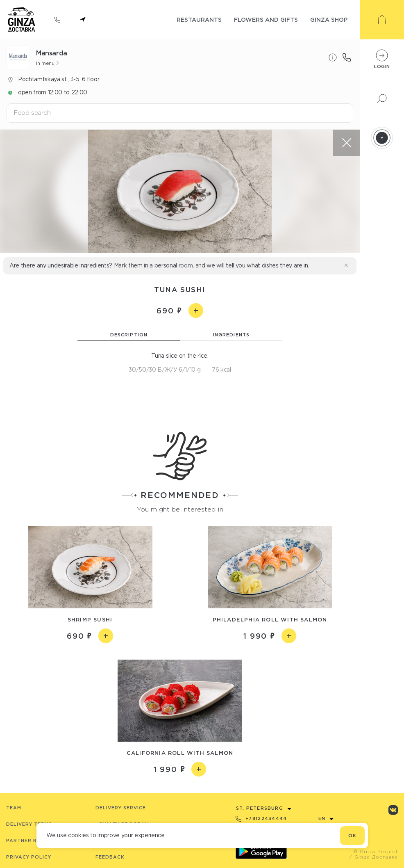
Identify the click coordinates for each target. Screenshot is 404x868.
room (186, 265)
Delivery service (121, 808)
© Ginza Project (376, 852)
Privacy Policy (29, 857)
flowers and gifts (266, 19)
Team (14, 808)
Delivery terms (29, 824)
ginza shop (329, 19)
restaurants (199, 19)
